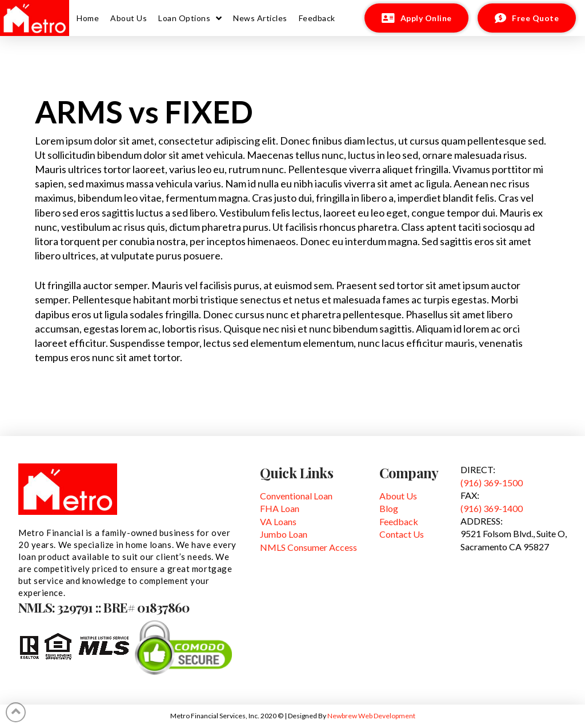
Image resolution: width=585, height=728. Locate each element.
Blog (389, 508)
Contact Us (402, 534)
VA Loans (278, 521)
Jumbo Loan (284, 534)
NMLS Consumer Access (308, 547)
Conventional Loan (296, 496)
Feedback (399, 521)
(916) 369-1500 (492, 483)
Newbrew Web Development (371, 716)
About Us (398, 496)
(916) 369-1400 (492, 508)
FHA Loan (280, 508)
